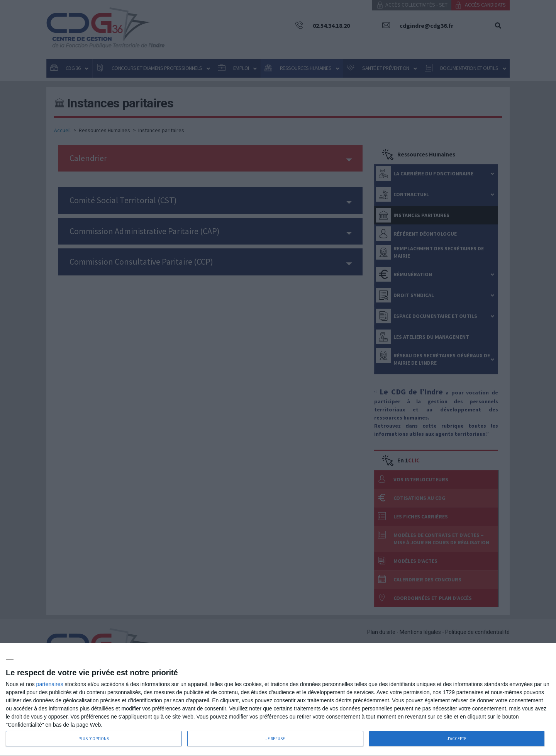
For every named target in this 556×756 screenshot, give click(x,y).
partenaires (50, 684)
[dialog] (278, 700)
